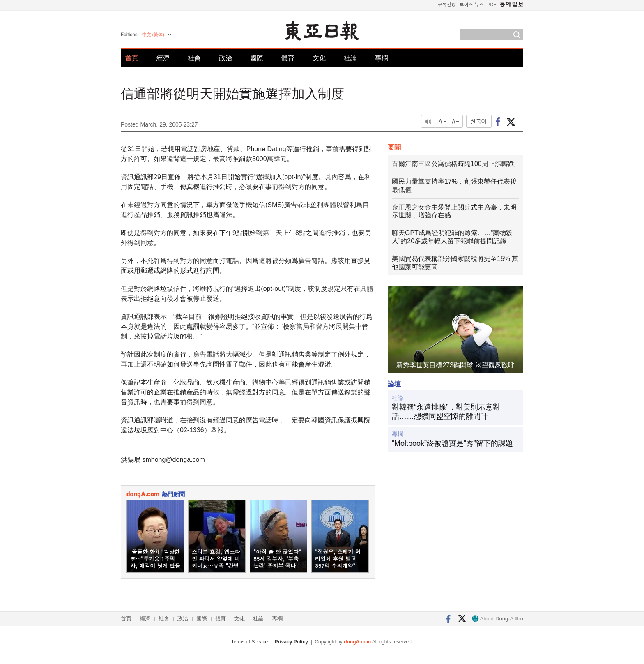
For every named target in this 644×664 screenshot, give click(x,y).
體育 (288, 58)
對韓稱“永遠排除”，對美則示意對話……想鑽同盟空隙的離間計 (446, 412)
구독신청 (447, 4)
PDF (492, 4)
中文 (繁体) (153, 35)
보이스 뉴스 (472, 4)
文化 (319, 58)
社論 (350, 58)
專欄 (382, 58)
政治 (225, 58)
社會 (194, 58)
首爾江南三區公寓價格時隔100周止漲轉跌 (453, 164)
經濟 (163, 58)
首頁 (132, 58)
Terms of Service (250, 642)
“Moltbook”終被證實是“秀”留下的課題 (452, 443)
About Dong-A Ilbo (498, 619)
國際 (257, 58)
